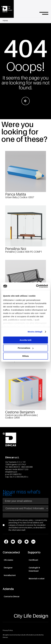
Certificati (33, 560)
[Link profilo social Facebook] (6, 542)
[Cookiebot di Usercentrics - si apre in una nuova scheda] (36, 286)
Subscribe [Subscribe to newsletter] (25, 515)
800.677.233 (23, 469)
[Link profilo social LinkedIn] (33, 542)
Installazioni (10, 575)
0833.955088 (27, 467)
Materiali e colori (37, 579)
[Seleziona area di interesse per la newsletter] (26, 508)
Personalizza (26, 348)
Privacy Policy (8, 630)
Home (5, 20)
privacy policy (28, 520)
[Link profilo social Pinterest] (20, 542)
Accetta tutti (26, 340)
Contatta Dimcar (12, 596)
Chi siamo (8, 560)
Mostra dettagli (35, 332)
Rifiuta (26, 356)
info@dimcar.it (11, 472)
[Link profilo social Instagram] (27, 542)
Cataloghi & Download (34, 569)
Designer (8, 568)
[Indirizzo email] (26, 501)
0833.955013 (14, 467)
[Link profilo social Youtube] (13, 542)
